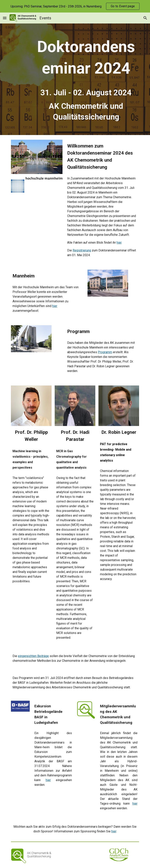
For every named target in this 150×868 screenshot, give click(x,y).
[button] (5, 18)
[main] (86, 79)
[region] (75, 6)
